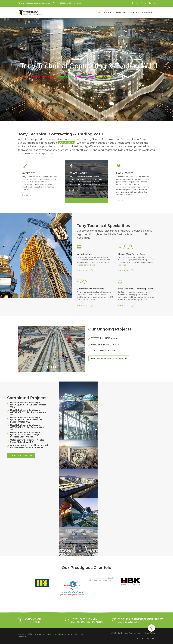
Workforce (121, 13)
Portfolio (134, 13)
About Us (108, 13)
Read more (27, 195)
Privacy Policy (149, 633)
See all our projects (21, 456)
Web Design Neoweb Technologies (125, 633)
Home (98, 13)
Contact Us (148, 13)
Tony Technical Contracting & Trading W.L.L (57, 634)
